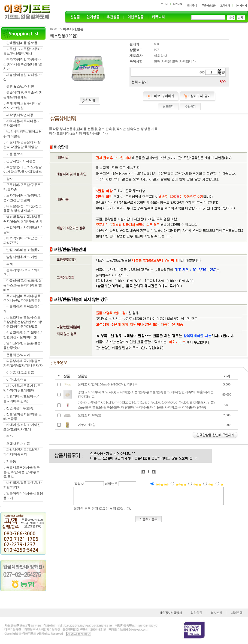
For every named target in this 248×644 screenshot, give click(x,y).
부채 (10, 264)
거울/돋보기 (15, 154)
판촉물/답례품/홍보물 (22, 43)
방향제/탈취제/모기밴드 (24, 257)
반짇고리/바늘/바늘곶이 (24, 250)
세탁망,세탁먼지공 (20, 115)
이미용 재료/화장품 (20, 373)
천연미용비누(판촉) (20, 408)
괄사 (10, 179)
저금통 (11, 461)
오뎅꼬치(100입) (89, 415)
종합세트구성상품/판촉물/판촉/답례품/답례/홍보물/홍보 (22, 472)
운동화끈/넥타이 (18, 355)
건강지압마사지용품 (21, 161)
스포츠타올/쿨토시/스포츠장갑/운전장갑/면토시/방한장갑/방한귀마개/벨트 (23, 322)
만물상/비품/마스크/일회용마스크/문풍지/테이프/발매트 (23, 285)
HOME (55, 29)
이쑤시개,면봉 (16, 380)
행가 (10, 437)
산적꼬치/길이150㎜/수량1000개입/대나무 (108, 384)
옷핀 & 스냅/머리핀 (20, 87)
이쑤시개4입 (87, 425)
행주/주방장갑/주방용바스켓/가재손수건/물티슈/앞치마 (23, 64)
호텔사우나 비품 (18, 444)
